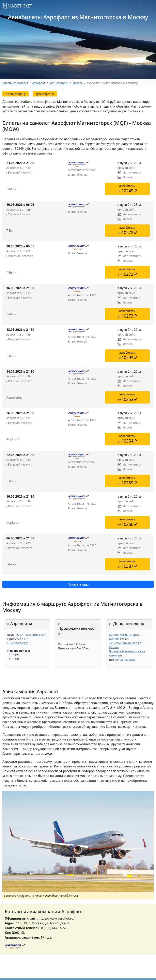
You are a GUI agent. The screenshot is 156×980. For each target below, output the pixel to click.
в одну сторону (16, 94)
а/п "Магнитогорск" (33, 635)
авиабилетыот (127, 189)
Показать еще (78, 584)
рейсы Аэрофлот (126, 660)
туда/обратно (45, 94)
